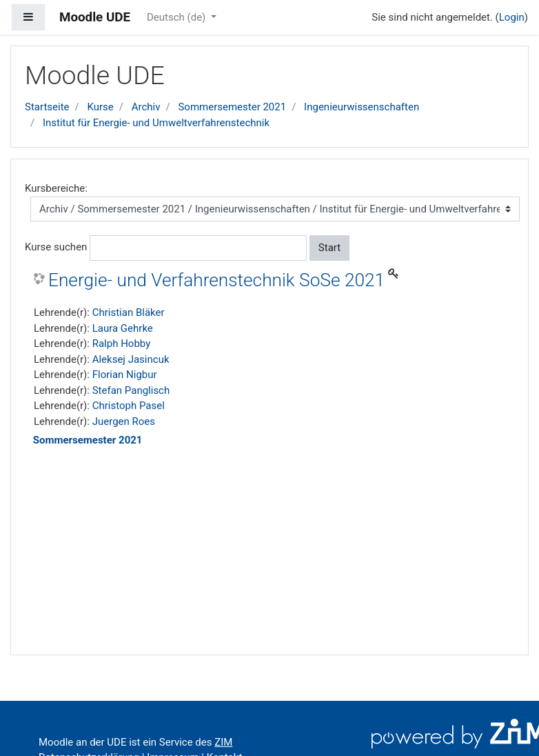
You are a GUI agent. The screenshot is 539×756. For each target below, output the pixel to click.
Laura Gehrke (123, 328)
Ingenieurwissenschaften (362, 107)
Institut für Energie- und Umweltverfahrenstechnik (156, 123)
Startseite (47, 107)
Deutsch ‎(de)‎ (177, 17)
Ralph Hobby (122, 344)
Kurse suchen (56, 247)
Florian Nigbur (125, 375)
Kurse (100, 107)
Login (512, 17)
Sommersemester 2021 (232, 107)
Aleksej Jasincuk (131, 359)
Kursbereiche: (56, 188)
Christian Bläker (129, 312)
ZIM (223, 742)
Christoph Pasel (129, 406)
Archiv (146, 107)
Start (329, 248)
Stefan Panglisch (131, 390)
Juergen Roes (124, 421)
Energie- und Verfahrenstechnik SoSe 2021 (216, 280)
